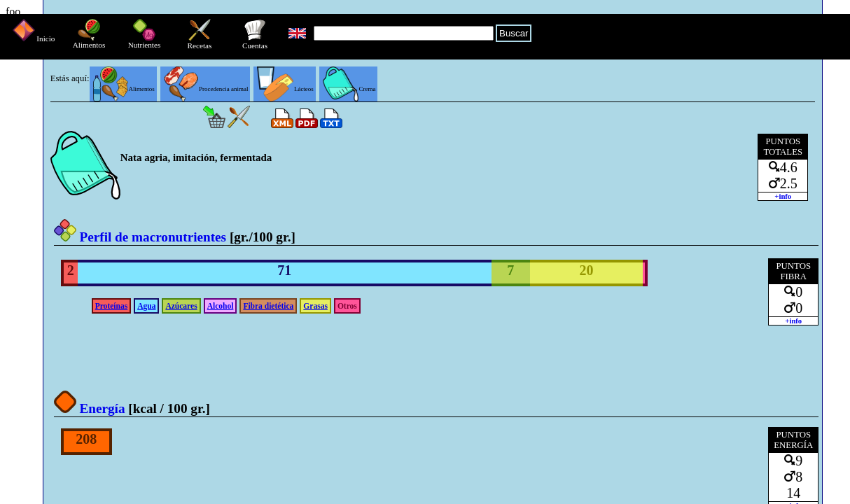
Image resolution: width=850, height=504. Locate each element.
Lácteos (285, 89)
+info (783, 196)
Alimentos (89, 41)
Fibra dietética (268, 306)
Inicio (34, 38)
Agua (146, 306)
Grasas (315, 306)
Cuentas (255, 42)
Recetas (200, 42)
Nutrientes (145, 41)
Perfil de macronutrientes (140, 237)
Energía (90, 408)
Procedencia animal (206, 89)
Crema (349, 89)
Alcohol (221, 306)
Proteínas (111, 306)
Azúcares (181, 306)
